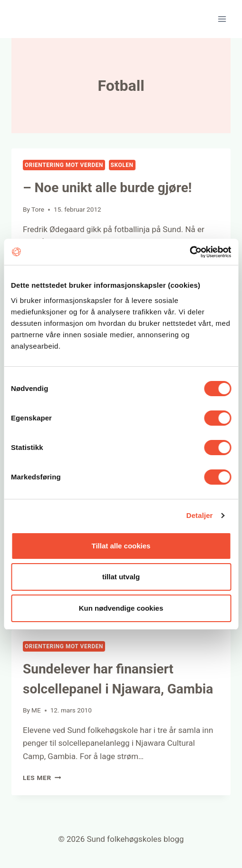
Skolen (122, 165)
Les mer (42, 778)
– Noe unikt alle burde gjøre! (107, 188)
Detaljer (200, 515)
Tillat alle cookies (121, 546)
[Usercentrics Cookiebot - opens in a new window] (189, 252)
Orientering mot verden (64, 165)
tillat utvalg (121, 577)
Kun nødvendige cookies (121, 608)
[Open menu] (222, 19)
